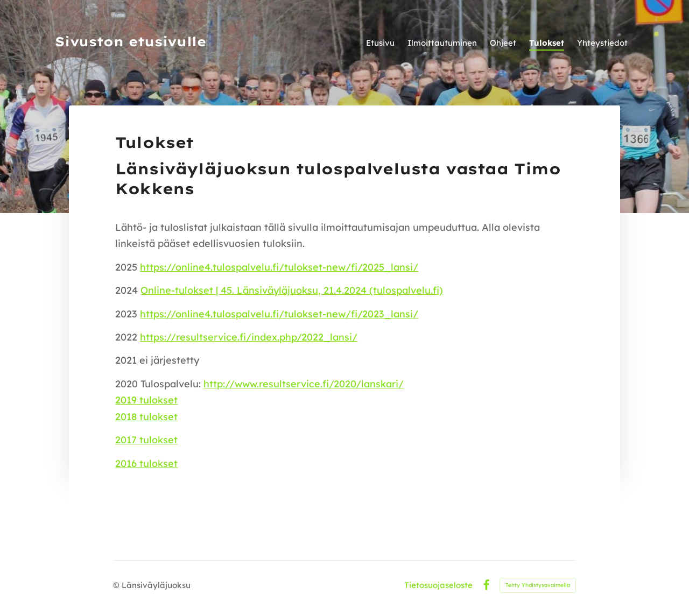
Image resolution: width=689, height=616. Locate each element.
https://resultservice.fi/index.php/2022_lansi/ (249, 337)
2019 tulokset (146, 400)
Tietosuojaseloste (438, 585)
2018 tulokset (146, 417)
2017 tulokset (146, 440)
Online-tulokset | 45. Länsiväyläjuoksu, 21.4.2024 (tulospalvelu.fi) (292, 290)
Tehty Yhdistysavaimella (538, 585)
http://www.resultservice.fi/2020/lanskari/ (304, 384)
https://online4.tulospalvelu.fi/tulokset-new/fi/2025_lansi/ (279, 267)
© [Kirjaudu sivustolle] (117, 585)
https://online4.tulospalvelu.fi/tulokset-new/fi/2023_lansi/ (279, 314)
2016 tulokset (146, 463)
